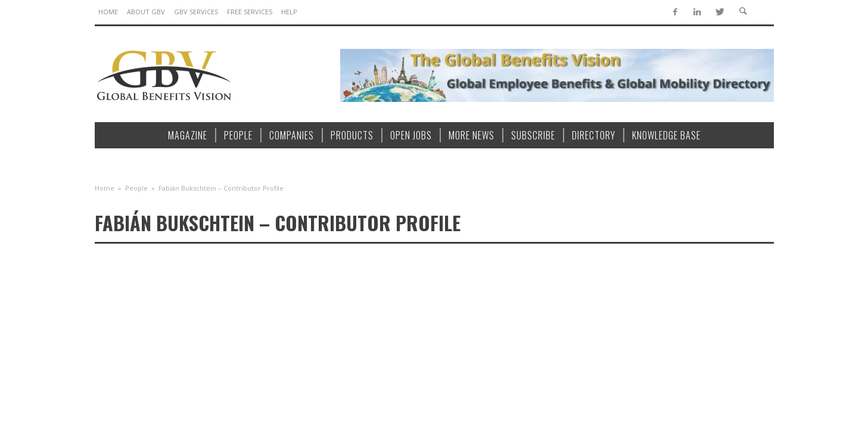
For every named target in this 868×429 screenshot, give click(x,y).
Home (105, 188)
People (136, 188)
